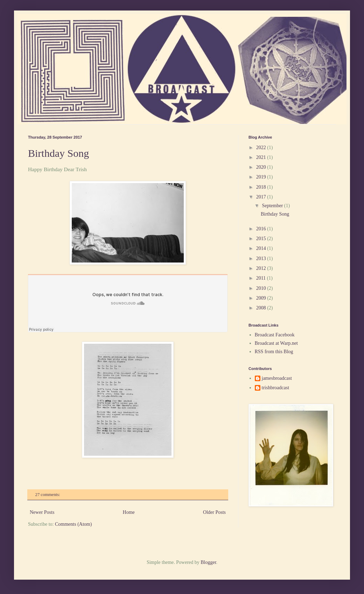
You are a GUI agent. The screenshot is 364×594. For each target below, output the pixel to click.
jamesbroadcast (277, 378)
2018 (262, 187)
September (273, 206)
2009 (262, 298)
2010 (262, 288)
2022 (262, 148)
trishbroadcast (276, 388)
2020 (262, 167)
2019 (262, 177)
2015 (262, 239)
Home (129, 512)
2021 (262, 157)
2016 (262, 229)
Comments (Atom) (73, 524)
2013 (262, 258)
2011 (262, 278)
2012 (262, 268)
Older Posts (214, 512)
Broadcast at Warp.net (276, 343)
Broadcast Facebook (275, 335)
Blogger (208, 562)
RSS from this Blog (274, 352)
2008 (262, 308)
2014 (262, 248)
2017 (262, 197)
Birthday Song (58, 153)
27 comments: (48, 495)
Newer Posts (42, 512)
